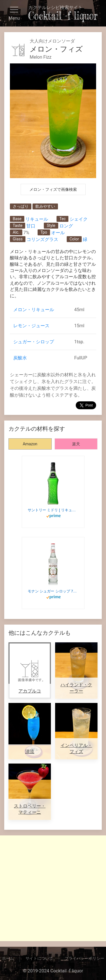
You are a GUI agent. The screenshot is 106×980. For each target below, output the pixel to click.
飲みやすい (45, 206)
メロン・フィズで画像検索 (53, 189)
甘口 (31, 226)
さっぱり (21, 206)
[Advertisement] (53, 888)
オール (58, 233)
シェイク (79, 219)
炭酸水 (20, 358)
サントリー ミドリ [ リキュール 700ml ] (53, 510)
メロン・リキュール (34, 310)
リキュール (37, 219)
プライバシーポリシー (85, 958)
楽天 (76, 444)
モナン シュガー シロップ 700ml (53, 591)
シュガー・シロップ (34, 342)
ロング (66, 226)
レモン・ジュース (31, 326)
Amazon (30, 444)
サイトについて (39, 958)
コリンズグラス (42, 239)
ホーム (8, 958)
